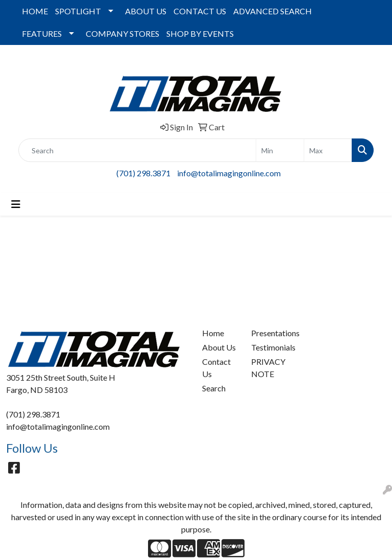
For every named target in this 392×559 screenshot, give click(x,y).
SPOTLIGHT (78, 11)
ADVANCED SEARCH (273, 11)
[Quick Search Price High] (328, 150)
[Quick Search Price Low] (280, 150)
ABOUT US (146, 11)
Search (214, 388)
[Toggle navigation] (16, 204)
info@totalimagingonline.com (229, 173)
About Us (219, 347)
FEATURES (42, 33)
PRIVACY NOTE (268, 368)
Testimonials (269, 347)
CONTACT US (200, 11)
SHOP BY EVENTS (200, 33)
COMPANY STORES (122, 33)
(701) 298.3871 (143, 173)
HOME (35, 11)
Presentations (269, 333)
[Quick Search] (137, 150)
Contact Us (216, 368)
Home (213, 333)
